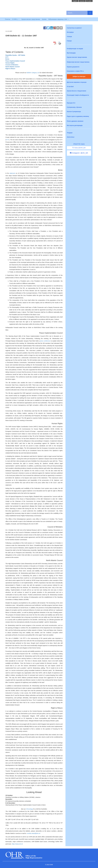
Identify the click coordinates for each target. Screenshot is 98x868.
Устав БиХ (70, 87)
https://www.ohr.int (17, 844)
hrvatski (89, 1)
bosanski (82, 1)
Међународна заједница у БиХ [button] (59, 19)
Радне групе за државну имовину (78, 116)
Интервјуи (70, 32)
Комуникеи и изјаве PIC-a (75, 71)
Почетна (8, 19)
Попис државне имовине (75, 121)
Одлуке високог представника (31, 19)
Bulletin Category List (33, 73)
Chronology (29, 809)
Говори (69, 41)
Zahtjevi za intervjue (79, 76)
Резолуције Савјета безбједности (78, 95)
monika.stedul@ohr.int (34, 833)
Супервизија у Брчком (74, 107)
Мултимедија (71, 53)
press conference (45, 341)
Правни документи (73, 67)
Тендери (70, 133)
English (75, 1)
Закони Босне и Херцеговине (77, 91)
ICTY (7, 140)
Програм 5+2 (71, 103)
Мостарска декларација (75, 125)
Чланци (69, 37)
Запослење (71, 137)
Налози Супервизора (74, 112)
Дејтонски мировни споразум (77, 82)
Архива (44, 19)
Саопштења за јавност (74, 28)
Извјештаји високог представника (78, 62)
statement (12, 173)
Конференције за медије (75, 49)
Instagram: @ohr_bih (79, 153)
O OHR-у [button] (16, 19)
